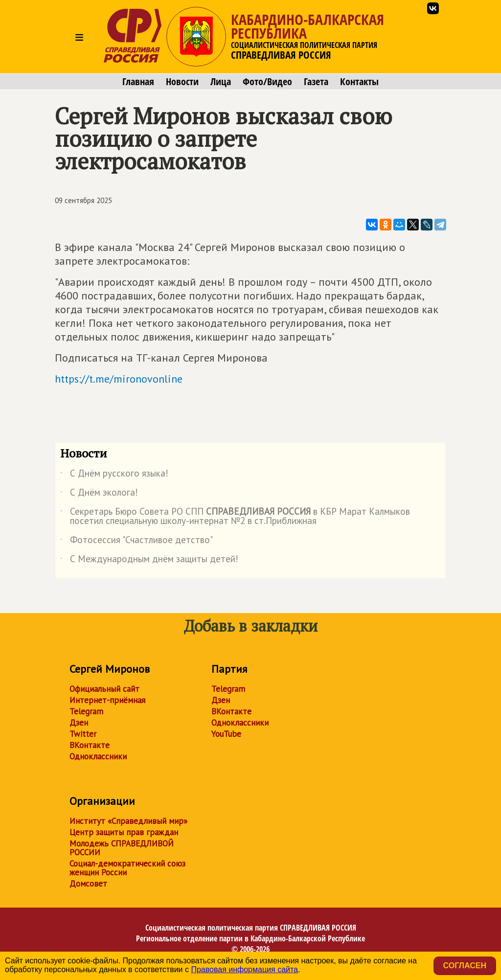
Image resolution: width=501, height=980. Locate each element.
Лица (221, 82)
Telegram (86, 711)
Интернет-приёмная (107, 700)
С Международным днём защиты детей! (149, 561)
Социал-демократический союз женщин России (127, 868)
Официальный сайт (104, 689)
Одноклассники (98, 756)
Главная (138, 82)
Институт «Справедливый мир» (128, 821)
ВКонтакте (90, 745)
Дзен (79, 723)
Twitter (83, 734)
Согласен (465, 966)
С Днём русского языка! (114, 475)
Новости (182, 82)
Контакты (359, 82)
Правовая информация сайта (244, 969)
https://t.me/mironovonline (119, 379)
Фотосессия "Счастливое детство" (137, 542)
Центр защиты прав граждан (124, 832)
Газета (316, 82)
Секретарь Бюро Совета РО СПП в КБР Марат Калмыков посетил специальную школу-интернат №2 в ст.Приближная (235, 517)
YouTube (226, 734)
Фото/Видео (267, 82)
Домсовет (88, 884)
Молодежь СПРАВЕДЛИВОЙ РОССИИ (122, 848)
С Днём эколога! (99, 494)
